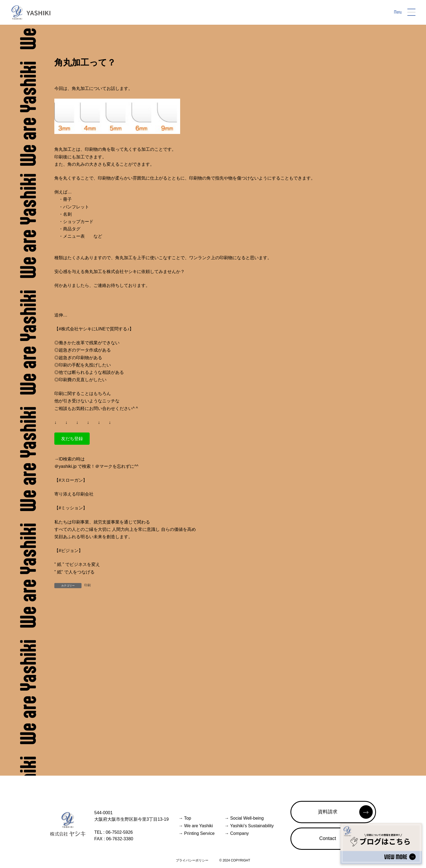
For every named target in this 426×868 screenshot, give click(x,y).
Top (185, 818)
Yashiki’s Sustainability (249, 826)
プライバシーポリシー (192, 860)
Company (237, 833)
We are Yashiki (196, 826)
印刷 (87, 585)
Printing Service (197, 833)
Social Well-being (244, 818)
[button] (72, 439)
